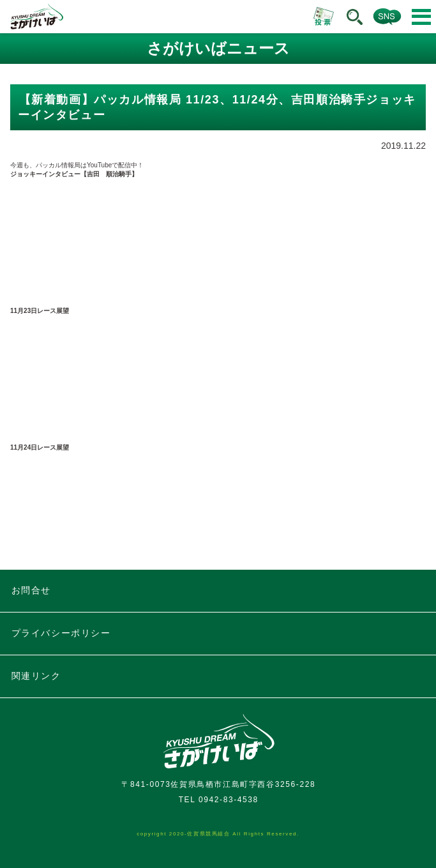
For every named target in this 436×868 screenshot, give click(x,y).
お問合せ (31, 590)
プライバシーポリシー (61, 633)
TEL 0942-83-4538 (219, 800)
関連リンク (36, 676)
